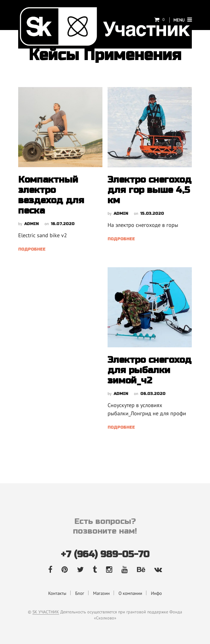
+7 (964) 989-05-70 (105, 554)
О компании (130, 593)
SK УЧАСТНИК (46, 612)
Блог (80, 593)
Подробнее (32, 249)
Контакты (57, 593)
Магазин (101, 593)
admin (32, 224)
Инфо (156, 593)
